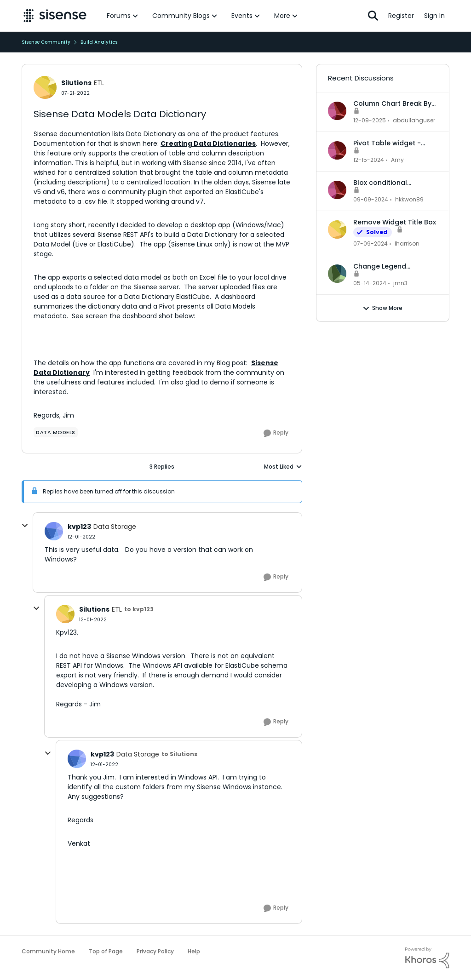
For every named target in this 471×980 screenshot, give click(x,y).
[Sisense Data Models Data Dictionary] (81, 537)
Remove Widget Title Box (395, 222)
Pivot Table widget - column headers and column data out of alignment (388, 143)
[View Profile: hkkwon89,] (337, 190)
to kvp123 (139, 609)
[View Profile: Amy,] (337, 150)
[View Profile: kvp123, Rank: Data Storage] (54, 531)
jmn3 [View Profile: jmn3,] (400, 283)
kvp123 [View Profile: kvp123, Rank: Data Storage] (79, 527)
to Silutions (179, 754)
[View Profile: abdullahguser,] (337, 111)
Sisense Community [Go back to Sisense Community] (46, 42)
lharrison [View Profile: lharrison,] (407, 244)
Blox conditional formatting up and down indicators (395, 183)
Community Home (48, 951)
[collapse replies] (25, 526)
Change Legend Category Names (382, 266)
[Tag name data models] (56, 432)
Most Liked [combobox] (283, 467)
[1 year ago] (369, 160)
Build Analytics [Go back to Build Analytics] (99, 42)
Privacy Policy (155, 951)
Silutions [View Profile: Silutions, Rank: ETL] (76, 83)
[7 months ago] (370, 120)
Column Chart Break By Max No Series (392, 103)
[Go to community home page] (55, 16)
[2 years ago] (370, 244)
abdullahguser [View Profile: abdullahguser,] (414, 120)
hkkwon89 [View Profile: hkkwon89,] (409, 199)
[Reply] (276, 433)
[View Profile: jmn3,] (337, 274)
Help (194, 951)
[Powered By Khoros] (427, 958)
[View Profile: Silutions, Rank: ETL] (45, 87)
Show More (382, 308)
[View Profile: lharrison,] (337, 229)
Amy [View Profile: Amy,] (397, 160)
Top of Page (106, 951)
